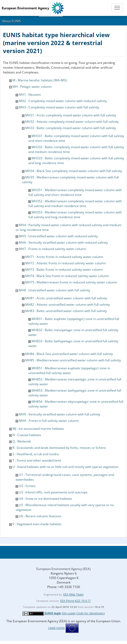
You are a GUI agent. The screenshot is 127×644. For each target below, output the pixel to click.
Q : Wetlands (22, 441)
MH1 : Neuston (30, 95)
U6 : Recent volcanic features (40, 516)
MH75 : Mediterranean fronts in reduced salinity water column (71, 282)
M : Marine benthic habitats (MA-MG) (40, 80)
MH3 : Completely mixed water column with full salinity (59, 107)
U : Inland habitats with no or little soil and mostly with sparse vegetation (65, 467)
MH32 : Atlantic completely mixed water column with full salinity (72, 122)
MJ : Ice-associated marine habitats (38, 429)
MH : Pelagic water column (32, 87)
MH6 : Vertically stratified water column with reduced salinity (63, 242)
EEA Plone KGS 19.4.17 (75, 601)
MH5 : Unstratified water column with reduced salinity (58, 236)
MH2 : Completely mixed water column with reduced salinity (63, 101)
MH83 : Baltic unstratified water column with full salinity (66, 311)
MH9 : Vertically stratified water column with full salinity (60, 414)
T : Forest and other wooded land (37, 460)
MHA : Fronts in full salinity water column (49, 421)
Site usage (69, 613)
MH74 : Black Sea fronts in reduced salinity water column (67, 276)
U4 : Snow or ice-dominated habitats (45, 499)
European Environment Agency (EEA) (63, 569)
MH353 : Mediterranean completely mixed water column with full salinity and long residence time (75, 215)
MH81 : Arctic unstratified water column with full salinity (66, 298)
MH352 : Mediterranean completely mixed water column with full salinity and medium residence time (75, 203)
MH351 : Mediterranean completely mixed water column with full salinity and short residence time (75, 192)
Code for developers (91, 613)
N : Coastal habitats (27, 435)
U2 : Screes (27, 486)
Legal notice (56, 628)
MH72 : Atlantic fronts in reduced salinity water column (65, 263)
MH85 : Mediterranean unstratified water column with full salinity (73, 360)
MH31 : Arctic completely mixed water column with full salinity (71, 115)
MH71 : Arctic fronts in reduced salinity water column (64, 257)
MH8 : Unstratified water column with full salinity (54, 290)
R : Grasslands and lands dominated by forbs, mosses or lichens (59, 448)
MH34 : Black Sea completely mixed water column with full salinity (74, 171)
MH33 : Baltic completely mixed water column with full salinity (71, 128)
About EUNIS (12, 21)
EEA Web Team (73, 594)
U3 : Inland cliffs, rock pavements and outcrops (53, 492)
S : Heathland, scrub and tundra (36, 454)
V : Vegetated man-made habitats (37, 524)
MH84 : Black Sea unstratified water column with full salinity (69, 354)
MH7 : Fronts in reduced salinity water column (52, 249)
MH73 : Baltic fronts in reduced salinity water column (64, 270)
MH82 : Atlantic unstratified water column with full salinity (67, 305)
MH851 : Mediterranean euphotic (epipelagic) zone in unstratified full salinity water (69, 371)
